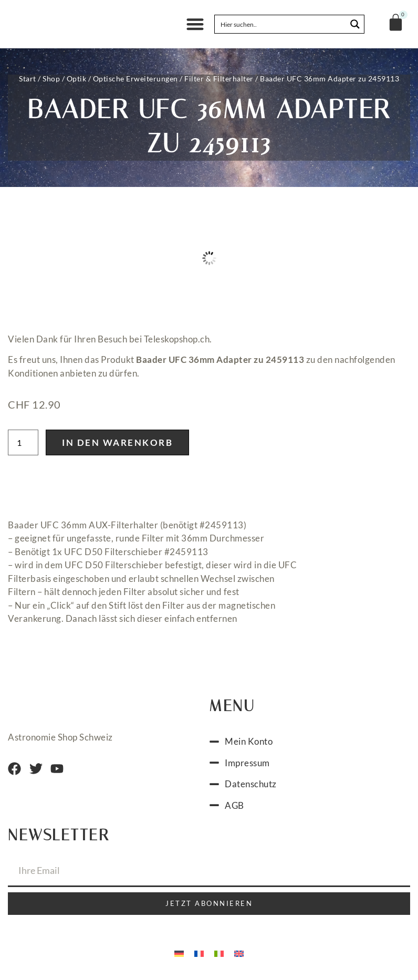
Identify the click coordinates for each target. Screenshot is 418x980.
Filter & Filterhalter (219, 79)
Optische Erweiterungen (135, 79)
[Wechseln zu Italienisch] (219, 953)
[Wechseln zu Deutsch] (179, 953)
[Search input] (281, 24)
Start (28, 79)
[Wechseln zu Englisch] (239, 953)
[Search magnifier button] (355, 24)
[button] (195, 24)
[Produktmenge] (23, 442)
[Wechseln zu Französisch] (199, 953)
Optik (77, 79)
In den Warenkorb (117, 442)
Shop (51, 79)
